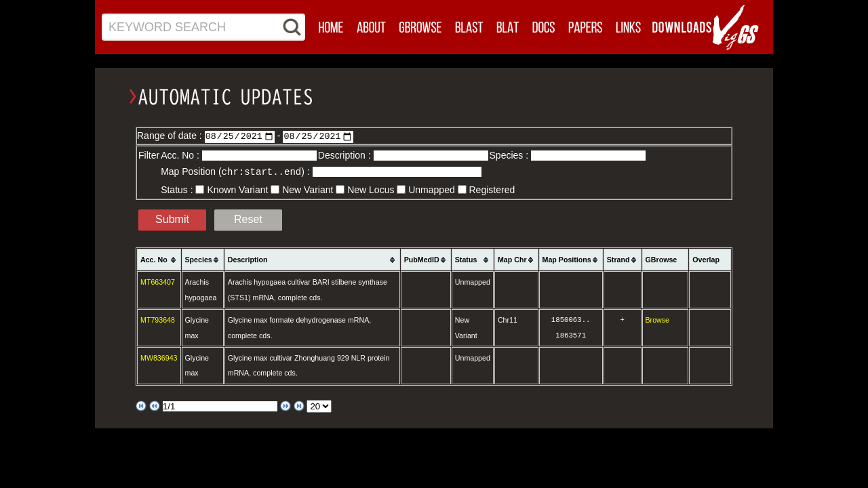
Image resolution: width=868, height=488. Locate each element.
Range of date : (171, 136)
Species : (510, 155)
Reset (248, 219)
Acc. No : (181, 155)
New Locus (371, 189)
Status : (178, 189)
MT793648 (158, 319)
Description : (346, 155)
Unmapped (432, 189)
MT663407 (158, 281)
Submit (172, 219)
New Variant (308, 189)
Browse (658, 319)
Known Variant (237, 189)
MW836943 (159, 357)
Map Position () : (236, 171)
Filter (149, 155)
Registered (492, 189)
